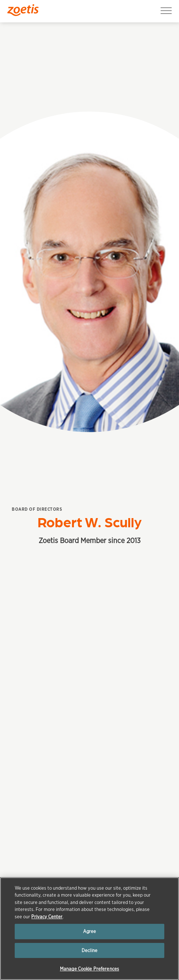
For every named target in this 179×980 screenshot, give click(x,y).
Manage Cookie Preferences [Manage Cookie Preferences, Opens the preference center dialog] (89, 969)
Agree (90, 931)
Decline (89, 950)
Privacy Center (47, 917)
